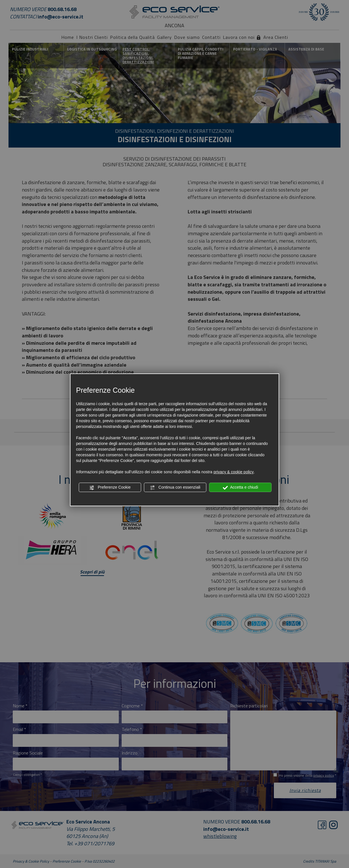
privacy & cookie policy (234, 472)
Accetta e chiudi (240, 487)
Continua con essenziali (175, 487)
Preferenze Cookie (110, 487)
